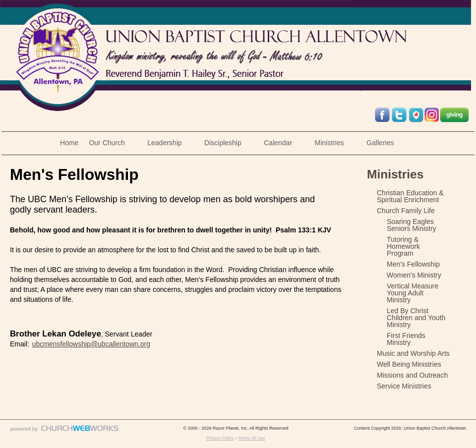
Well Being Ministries (409, 364)
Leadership (164, 143)
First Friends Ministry (406, 339)
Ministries (329, 143)
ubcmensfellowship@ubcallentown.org (91, 344)
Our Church (107, 143)
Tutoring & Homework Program (403, 246)
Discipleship (223, 143)
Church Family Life (406, 211)
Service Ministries (404, 386)
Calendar (278, 143)
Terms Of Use (252, 438)
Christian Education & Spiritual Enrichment (410, 196)
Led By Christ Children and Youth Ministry (416, 318)
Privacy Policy (220, 438)
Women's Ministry (414, 275)
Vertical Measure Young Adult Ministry (413, 293)
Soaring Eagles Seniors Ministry (412, 225)
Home (69, 143)
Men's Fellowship (413, 264)
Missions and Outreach (412, 375)
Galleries (380, 143)
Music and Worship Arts (413, 353)
